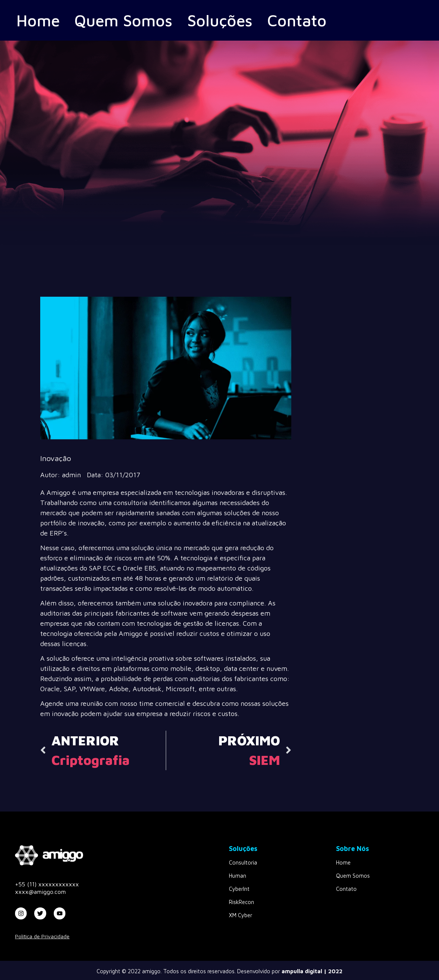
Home (42, 20)
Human (238, 876)
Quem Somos (139, 20)
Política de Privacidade (42, 936)
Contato (336, 20)
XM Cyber (241, 915)
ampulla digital (302, 971)
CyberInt (239, 889)
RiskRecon (241, 902)
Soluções (249, 20)
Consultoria (243, 862)
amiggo (151, 971)
